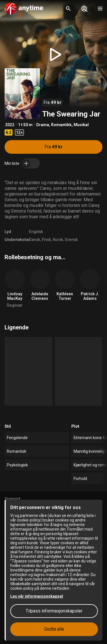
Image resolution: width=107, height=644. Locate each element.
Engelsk (36, 232)
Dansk (35, 240)
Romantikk (61, 125)
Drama (43, 125)
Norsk (58, 240)
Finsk (47, 240)
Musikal (81, 125)
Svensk (71, 240)
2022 (10, 125)
